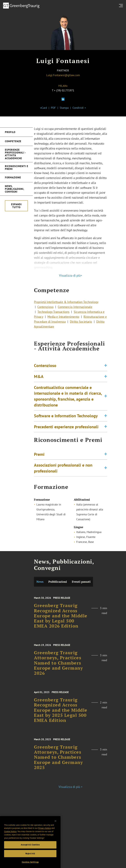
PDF (53, 108)
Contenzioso (45, 311)
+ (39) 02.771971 (64, 90)
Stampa (64, 108)
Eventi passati (81, 582)
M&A (39, 385)
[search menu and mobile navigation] (122, 5)
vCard (44, 108)
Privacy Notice (45, 835)
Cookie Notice (10, 838)
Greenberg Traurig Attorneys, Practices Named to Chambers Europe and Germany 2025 (58, 763)
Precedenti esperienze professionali (66, 435)
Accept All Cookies (30, 852)
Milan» (63, 86)
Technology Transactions (53, 316)
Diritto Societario (81, 326)
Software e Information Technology (66, 425)
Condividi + (79, 108)
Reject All (30, 860)
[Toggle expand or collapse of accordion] (106, 374)
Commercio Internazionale (75, 311)
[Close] (55, 828)
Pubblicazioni (58, 582)
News (40, 582)
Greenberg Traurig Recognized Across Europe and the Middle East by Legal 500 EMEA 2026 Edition (61, 622)
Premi (39, 457)
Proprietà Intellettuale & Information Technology (66, 306)
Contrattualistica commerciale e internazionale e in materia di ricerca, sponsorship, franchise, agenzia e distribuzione (68, 405)
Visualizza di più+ (71, 275)
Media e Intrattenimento (63, 321)
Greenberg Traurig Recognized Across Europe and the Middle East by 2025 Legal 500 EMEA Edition (61, 716)
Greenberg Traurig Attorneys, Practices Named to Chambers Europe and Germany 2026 (58, 669)
